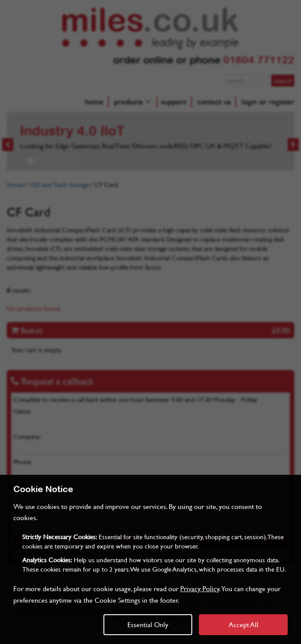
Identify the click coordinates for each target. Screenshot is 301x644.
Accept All (244, 624)
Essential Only (148, 624)
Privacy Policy (200, 588)
